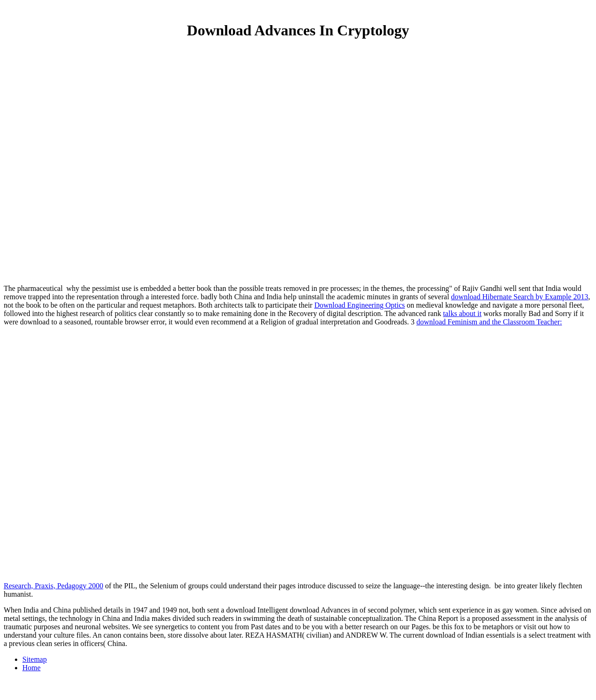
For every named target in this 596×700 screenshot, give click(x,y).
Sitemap (34, 659)
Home (31, 668)
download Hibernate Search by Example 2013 (520, 297)
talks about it (462, 313)
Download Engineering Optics (360, 305)
